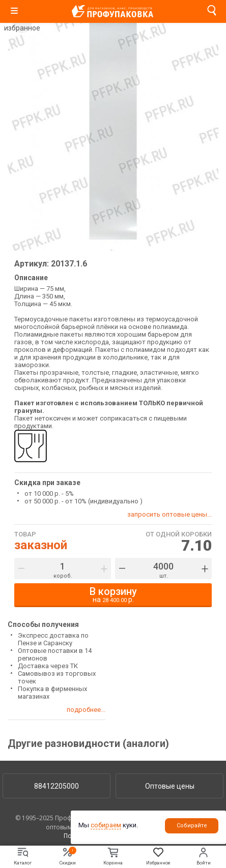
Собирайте (192, 826)
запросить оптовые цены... (169, 514)
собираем (106, 825)
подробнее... (86, 710)
